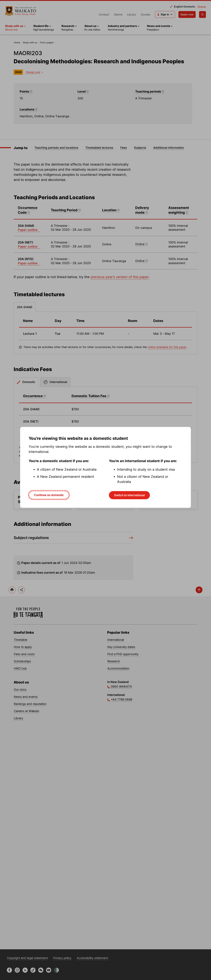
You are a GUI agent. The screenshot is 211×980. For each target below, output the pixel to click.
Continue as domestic (49, 495)
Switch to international (129, 495)
